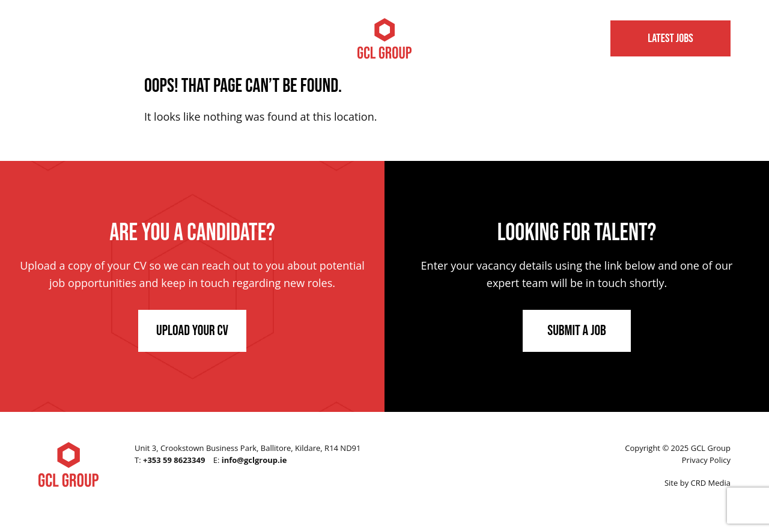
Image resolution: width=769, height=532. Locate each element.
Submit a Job (577, 331)
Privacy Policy (706, 460)
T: (170, 460)
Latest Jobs (670, 38)
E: (250, 460)
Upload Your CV (192, 331)
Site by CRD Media (698, 483)
